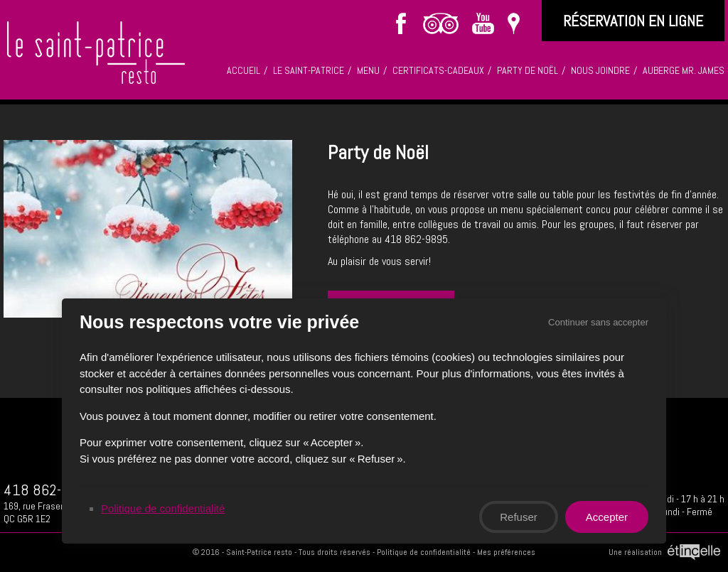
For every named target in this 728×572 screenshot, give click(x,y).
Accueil (243, 70)
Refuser (519, 517)
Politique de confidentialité (424, 552)
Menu (368, 70)
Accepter (608, 517)
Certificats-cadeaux (438, 70)
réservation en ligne (633, 21)
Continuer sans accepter (599, 321)
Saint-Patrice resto (259, 552)
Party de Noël (528, 70)
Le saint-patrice (309, 70)
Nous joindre (600, 70)
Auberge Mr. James (684, 70)
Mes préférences (506, 552)
